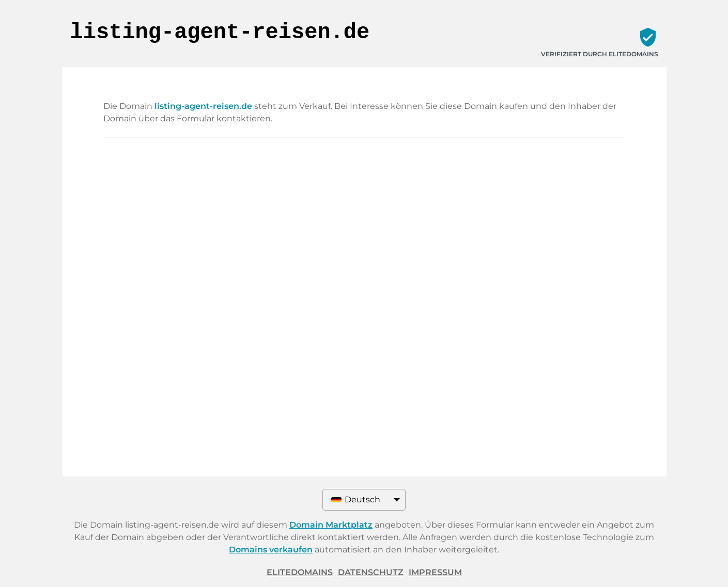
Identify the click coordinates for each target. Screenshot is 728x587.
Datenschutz (371, 572)
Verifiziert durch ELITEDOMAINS (600, 54)
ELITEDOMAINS (300, 572)
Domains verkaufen (271, 550)
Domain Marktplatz (331, 525)
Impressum (435, 572)
